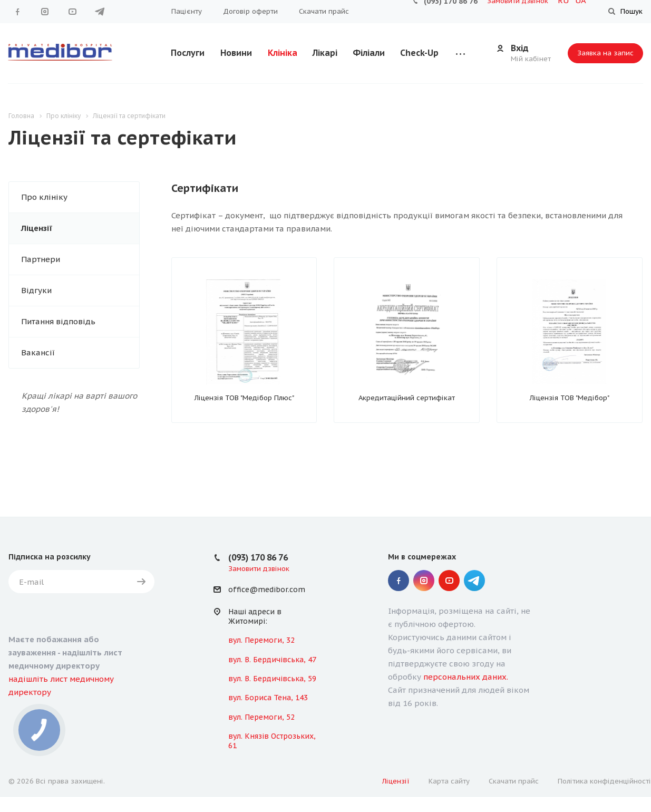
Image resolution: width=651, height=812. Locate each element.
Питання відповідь (58, 321)
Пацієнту (187, 11)
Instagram (45, 12)
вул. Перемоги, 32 (261, 640)
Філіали (369, 53)
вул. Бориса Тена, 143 (268, 698)
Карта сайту (449, 781)
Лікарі (325, 53)
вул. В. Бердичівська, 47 (272, 660)
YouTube (72, 12)
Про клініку (44, 197)
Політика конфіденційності (604, 781)
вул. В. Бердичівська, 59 (272, 679)
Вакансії (38, 352)
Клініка (283, 53)
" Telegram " (100, 12)
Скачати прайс (324, 11)
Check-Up (419, 53)
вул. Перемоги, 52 (261, 717)
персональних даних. (466, 677)
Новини (236, 53)
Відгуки (36, 290)
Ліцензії (37, 228)
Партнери (41, 259)
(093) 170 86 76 (258, 557)
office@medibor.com (267, 590)
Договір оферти (250, 11)
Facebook (17, 12)
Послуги (188, 53)
